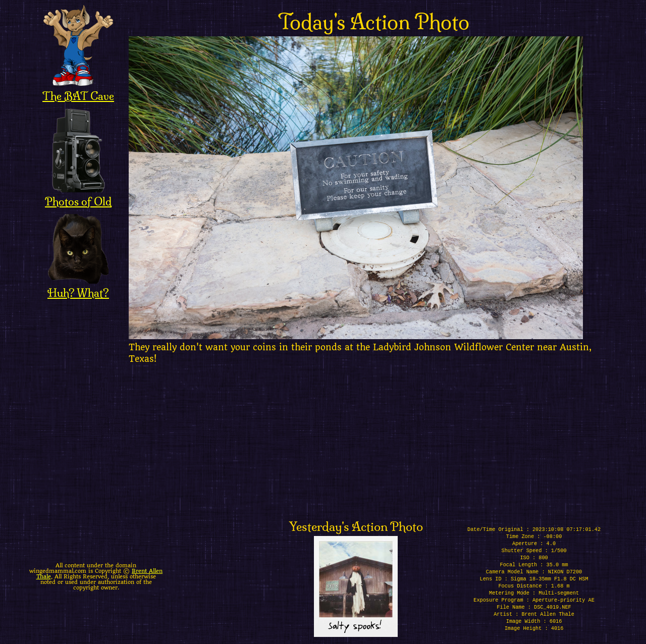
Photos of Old (78, 195)
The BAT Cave (78, 89)
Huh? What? (78, 286)
